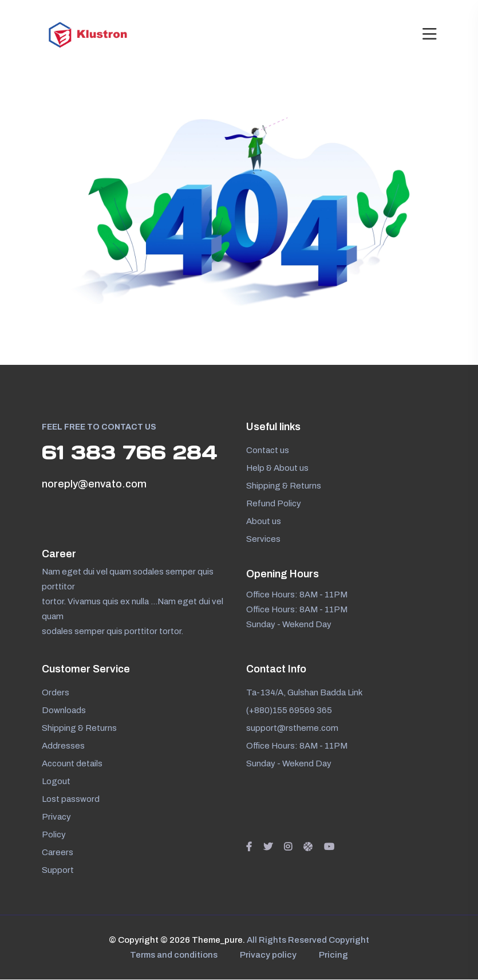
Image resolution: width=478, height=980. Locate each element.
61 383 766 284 (132, 452)
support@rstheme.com (292, 729)
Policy (54, 835)
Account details (72, 764)
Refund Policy (274, 503)
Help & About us (277, 468)
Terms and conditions (173, 955)
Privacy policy (268, 955)
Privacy (56, 817)
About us (264, 521)
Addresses (63, 746)
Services (263, 539)
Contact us (268, 450)
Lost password (71, 800)
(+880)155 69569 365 (289, 711)
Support (58, 871)
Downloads (64, 711)
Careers (58, 853)
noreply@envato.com (94, 485)
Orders (56, 693)
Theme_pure (216, 940)
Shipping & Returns (284, 486)
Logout (56, 782)
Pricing (334, 955)
